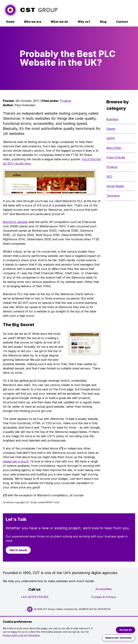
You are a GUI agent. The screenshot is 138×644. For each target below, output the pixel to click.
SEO (109, 177)
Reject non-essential (118, 638)
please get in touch (16, 461)
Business (112, 119)
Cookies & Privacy (104, 597)
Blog (103, 22)
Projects (66, 101)
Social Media (115, 186)
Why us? (84, 22)
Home (10, 22)
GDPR (111, 138)
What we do (59, 22)
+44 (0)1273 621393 (34, 597)
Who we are (33, 22)
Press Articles (116, 157)
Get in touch (18, 550)
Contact (122, 22)
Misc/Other (114, 148)
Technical (113, 196)
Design (111, 129)
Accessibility (103, 589)
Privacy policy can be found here (21, 635)
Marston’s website (15, 222)
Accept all (126, 630)
